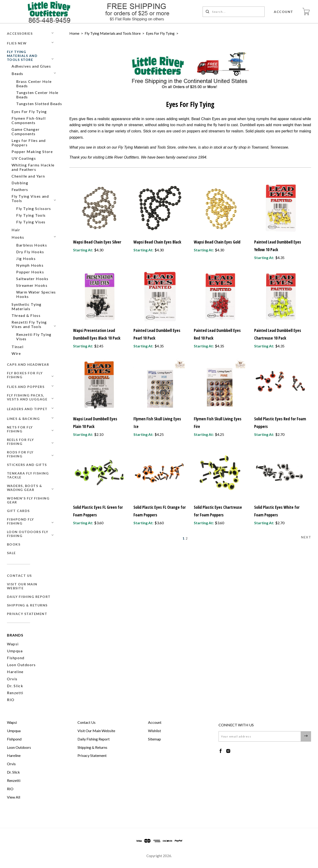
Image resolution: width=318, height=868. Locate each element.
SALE (11, 553)
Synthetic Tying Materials (27, 306)
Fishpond (16, 658)
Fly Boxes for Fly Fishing (25, 375)
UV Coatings (24, 158)
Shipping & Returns (27, 605)
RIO (11, 700)
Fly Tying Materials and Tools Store (22, 56)
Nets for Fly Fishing (20, 429)
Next (306, 537)
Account (284, 12)
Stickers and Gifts (27, 465)
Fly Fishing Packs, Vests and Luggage (27, 397)
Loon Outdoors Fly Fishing (28, 534)
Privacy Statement (27, 614)
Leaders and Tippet (27, 409)
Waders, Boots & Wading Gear (25, 488)
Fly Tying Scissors (34, 208)
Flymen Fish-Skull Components (29, 120)
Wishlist (154, 731)
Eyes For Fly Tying (29, 111)
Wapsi (13, 644)
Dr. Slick (15, 686)
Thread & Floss (26, 315)
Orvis (12, 679)
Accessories (20, 33)
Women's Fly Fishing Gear (28, 500)
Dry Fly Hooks (30, 252)
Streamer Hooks (32, 285)
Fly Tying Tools (31, 215)
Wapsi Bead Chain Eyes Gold (217, 242)
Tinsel (18, 347)
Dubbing (20, 183)
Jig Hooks (26, 258)
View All (14, 797)
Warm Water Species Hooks (36, 294)
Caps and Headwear (28, 364)
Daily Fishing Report (29, 597)
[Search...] (234, 12)
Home (74, 33)
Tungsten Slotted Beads (39, 104)
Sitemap (154, 739)
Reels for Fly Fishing (20, 442)
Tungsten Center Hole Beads (37, 95)
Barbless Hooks (32, 245)
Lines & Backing (23, 419)
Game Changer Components (26, 131)
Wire (16, 353)
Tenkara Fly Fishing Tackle (28, 475)
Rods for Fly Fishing (20, 454)
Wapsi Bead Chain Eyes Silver (97, 242)
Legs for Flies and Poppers (29, 143)
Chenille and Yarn (28, 176)
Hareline (15, 672)
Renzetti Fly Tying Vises (34, 337)
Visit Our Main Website (22, 586)
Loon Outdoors (21, 665)
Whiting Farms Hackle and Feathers (33, 167)
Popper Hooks (30, 272)
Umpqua (15, 651)
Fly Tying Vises (31, 222)
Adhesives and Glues (31, 66)
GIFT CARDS (18, 511)
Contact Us (19, 576)
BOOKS (14, 544)
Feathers (20, 189)
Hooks (18, 237)
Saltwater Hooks (32, 279)
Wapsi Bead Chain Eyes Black (157, 242)
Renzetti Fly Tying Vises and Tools (29, 324)
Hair (16, 230)
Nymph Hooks (30, 265)
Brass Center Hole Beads (34, 84)
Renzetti (15, 693)
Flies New (17, 43)
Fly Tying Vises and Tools (30, 198)
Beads (17, 73)
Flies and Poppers (26, 387)
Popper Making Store (32, 151)
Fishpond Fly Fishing (20, 521)
